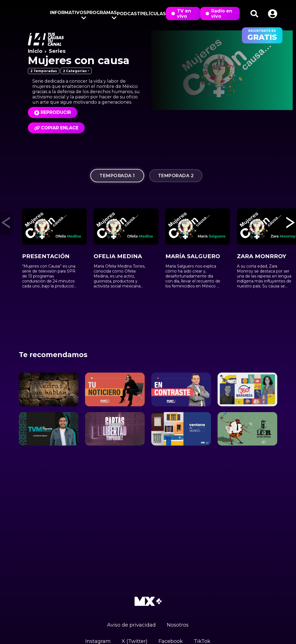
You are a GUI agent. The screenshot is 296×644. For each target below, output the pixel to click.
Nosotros (178, 625)
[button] (273, 14)
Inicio (35, 51)
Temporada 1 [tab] (117, 175)
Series (57, 51)
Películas (153, 14)
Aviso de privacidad (131, 625)
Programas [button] (102, 14)
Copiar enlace (56, 128)
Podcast (129, 14)
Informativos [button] (68, 14)
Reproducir (56, 112)
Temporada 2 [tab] (176, 176)
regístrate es (262, 35)
